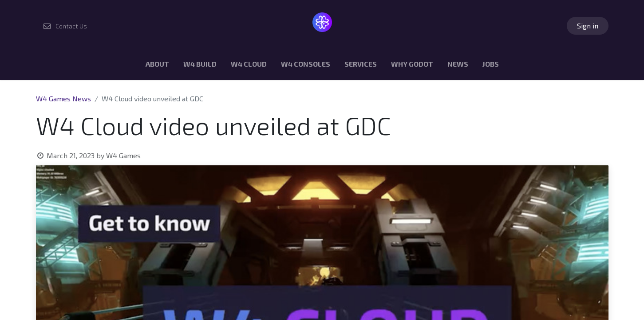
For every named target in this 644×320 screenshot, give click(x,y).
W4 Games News (63, 98)
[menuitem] (157, 66)
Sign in (588, 26)
